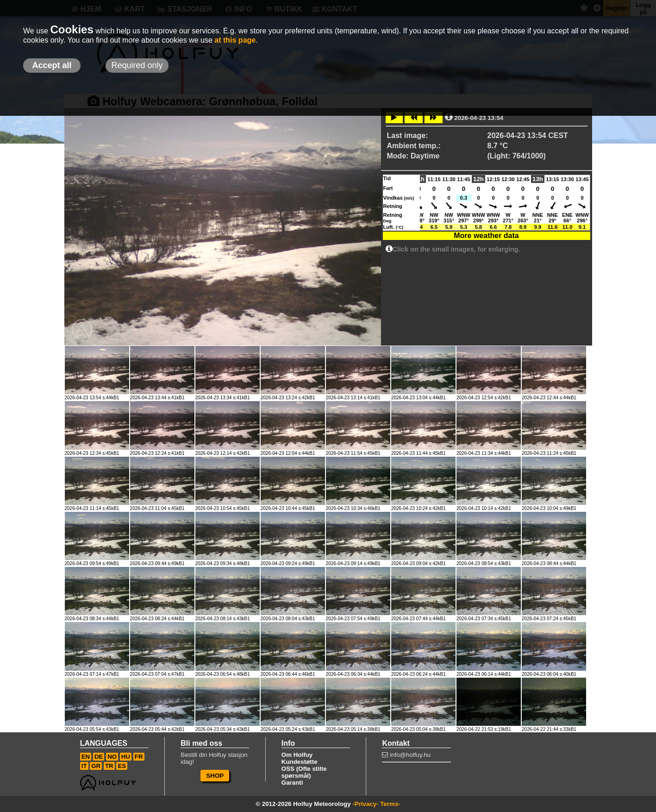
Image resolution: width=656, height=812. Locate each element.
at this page (235, 40)
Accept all (52, 65)
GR (96, 766)
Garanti (292, 783)
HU (126, 757)
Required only (137, 65)
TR (109, 766)
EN (86, 757)
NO (112, 757)
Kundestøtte (300, 762)
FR (139, 757)
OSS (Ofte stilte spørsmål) (304, 772)
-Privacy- (365, 804)
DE (99, 757)
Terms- (390, 804)
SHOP (215, 776)
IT (84, 766)
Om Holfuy (297, 755)
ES (122, 766)
